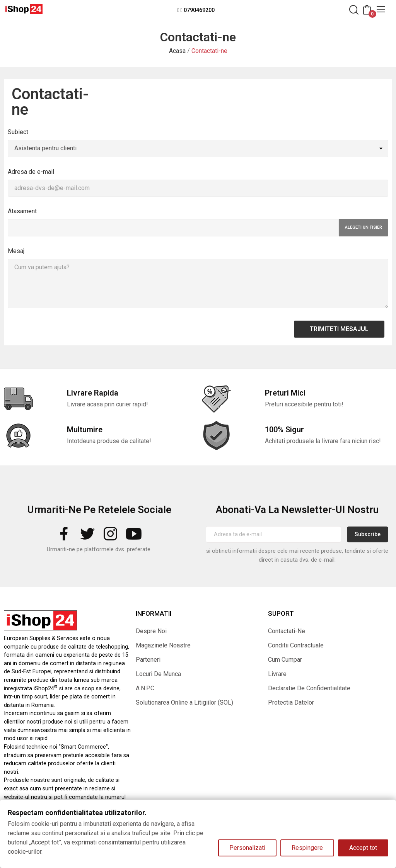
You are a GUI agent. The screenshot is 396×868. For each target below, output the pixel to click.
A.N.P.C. (146, 688)
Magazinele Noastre (163, 645)
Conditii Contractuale (296, 645)
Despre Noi (151, 631)
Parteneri (148, 660)
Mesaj (16, 251)
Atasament (22, 211)
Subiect (18, 132)
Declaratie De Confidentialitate (309, 688)
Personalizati (247, 848)
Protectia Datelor (291, 702)
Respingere (307, 848)
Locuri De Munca (158, 674)
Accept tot (363, 848)
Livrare (277, 674)
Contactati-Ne (287, 631)
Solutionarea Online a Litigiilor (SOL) (184, 702)
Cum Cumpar (285, 660)
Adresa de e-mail (31, 172)
